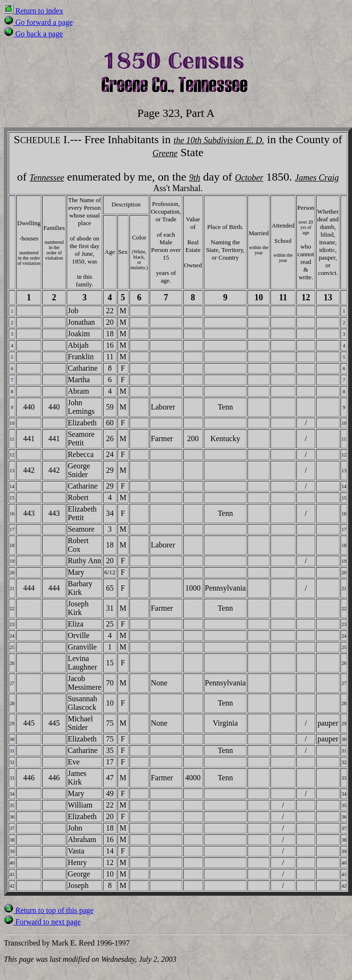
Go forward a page (38, 22)
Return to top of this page (49, 910)
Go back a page (33, 34)
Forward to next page (42, 922)
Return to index (34, 11)
